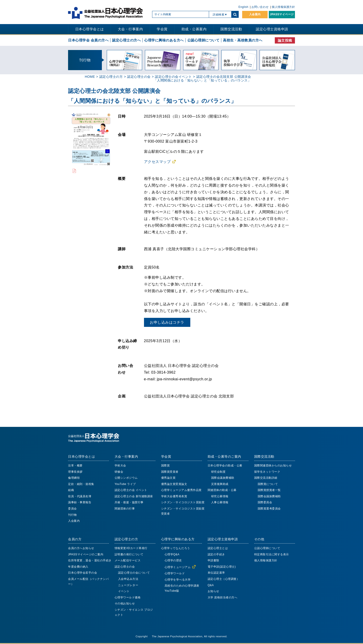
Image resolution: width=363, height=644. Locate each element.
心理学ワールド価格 (128, 597)
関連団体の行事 (125, 509)
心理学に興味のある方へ (164, 40)
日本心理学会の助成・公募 (225, 466)
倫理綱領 (74, 478)
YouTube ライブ (125, 484)
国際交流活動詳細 (266, 478)
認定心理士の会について (134, 573)
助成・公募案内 (194, 29)
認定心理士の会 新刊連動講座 (134, 496)
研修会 (119, 472)
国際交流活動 (231, 29)
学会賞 (162, 29)
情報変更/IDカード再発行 (131, 548)
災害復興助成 (220, 484)
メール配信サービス (128, 560)
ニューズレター (128, 585)
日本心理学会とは (90, 29)
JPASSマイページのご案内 (86, 554)
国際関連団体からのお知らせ (273, 466)
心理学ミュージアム (178, 567)
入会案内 (255, 14)
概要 (122, 178)
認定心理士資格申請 (272, 29)
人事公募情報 (220, 502)
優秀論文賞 (168, 478)
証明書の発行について (129, 554)
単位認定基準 (216, 573)
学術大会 (120, 466)
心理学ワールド (175, 573)
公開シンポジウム (126, 478)
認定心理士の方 (111, 77)
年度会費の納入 (78, 567)
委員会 (72, 509)
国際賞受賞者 (170, 472)
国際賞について (268, 484)
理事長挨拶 (75, 472)
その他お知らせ (125, 603)
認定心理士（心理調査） (224, 579)
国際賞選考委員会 (269, 509)
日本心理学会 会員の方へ (88, 40)
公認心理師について (203, 40)
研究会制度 (218, 472)
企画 (122, 396)
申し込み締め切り (127, 344)
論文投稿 (285, 40)
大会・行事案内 (130, 29)
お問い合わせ (260, 7)
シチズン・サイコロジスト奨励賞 (183, 502)
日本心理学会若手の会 (83, 573)
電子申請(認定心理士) (222, 567)
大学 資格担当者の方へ (223, 597)
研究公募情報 (220, 496)
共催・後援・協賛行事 (129, 502)
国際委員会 (265, 502)
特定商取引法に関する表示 (272, 554)
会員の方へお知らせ (81, 548)
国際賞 (166, 466)
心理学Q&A (172, 554)
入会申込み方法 (128, 579)
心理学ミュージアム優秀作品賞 (181, 490)
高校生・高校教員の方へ (243, 40)
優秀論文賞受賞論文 (174, 484)
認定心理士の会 (139, 77)
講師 (122, 249)
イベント (124, 591)
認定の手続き (216, 554)
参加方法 (125, 267)
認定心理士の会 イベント (131, 490)
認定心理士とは (218, 548)
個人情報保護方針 (283, 7)
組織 (71, 490)
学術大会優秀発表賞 (174, 496)
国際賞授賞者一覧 (269, 490)
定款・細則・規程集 (81, 484)
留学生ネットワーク (267, 472)
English (243, 7)
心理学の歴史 (173, 560)
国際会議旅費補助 (223, 478)
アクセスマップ (157, 162)
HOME (90, 77)
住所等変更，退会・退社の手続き (90, 560)
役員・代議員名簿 (80, 496)
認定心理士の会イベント (173, 77)
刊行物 (72, 515)
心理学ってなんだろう (176, 548)
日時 (122, 116)
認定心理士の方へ (126, 40)
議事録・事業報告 (80, 502)
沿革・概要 (75, 466)
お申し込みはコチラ (167, 322)
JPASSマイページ (282, 14)
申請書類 (213, 560)
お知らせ (213, 591)
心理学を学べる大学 (178, 580)
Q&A (211, 585)
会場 (122, 134)
